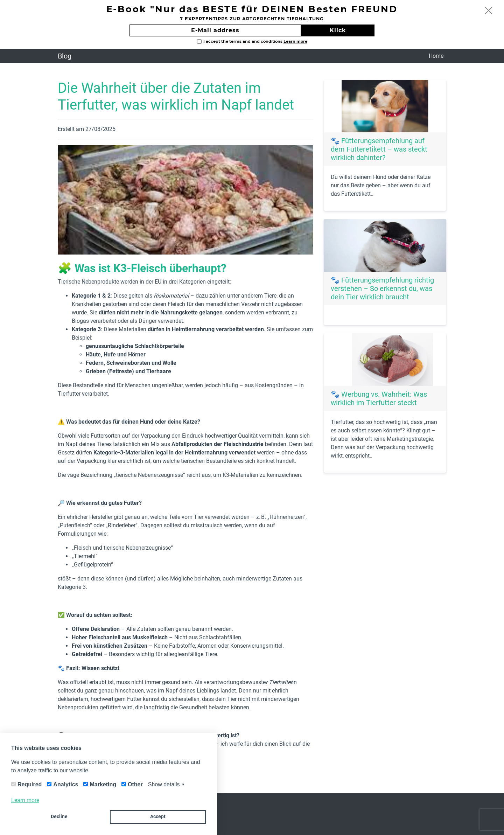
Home (436, 56)
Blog (65, 56)
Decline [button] (59, 817)
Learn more (295, 41)
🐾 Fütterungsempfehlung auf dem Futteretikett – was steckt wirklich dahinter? (379, 149)
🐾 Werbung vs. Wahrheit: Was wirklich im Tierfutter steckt (379, 398)
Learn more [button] (25, 800)
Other (135, 784)
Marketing (103, 784)
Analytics (66, 784)
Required (30, 784)
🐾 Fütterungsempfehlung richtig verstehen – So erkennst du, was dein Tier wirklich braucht (382, 288)
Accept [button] (158, 817)
